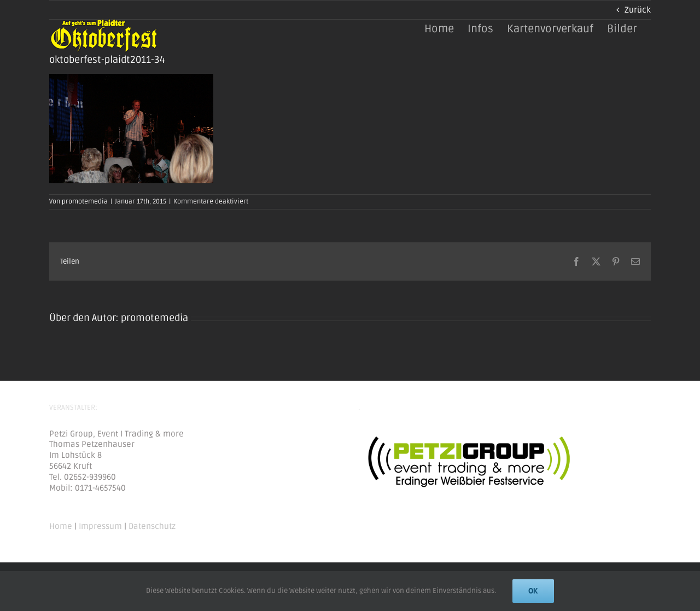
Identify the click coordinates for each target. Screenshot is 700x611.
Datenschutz (152, 526)
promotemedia (85, 202)
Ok (533, 591)
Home (61, 526)
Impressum (100, 526)
